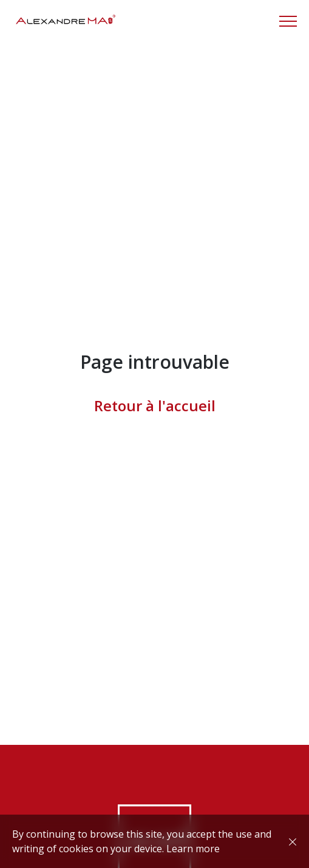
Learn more (193, 849)
